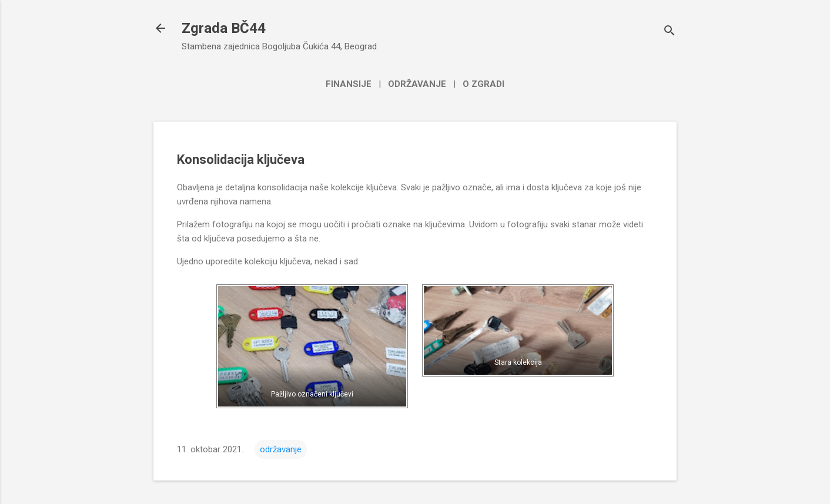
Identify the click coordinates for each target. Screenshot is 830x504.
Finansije (349, 84)
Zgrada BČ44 (224, 28)
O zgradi (483, 84)
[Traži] (670, 32)
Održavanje (417, 84)
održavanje (281, 449)
